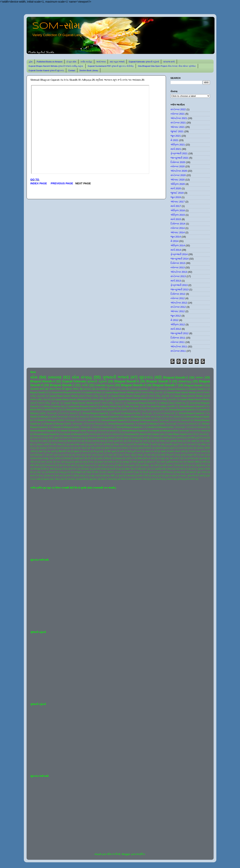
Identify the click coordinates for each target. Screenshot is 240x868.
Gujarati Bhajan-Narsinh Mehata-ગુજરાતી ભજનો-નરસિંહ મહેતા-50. (141, 396)
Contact (72, 70)
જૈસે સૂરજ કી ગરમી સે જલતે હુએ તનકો (124, 451)
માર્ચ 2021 (176, 149)
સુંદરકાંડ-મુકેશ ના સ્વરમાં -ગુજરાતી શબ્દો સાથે (184, 476)
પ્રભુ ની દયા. (88, 462)
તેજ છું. (140, 455)
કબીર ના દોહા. (133, 441)
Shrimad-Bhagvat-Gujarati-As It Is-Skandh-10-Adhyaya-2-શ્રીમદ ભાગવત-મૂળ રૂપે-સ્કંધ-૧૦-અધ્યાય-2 (146, 420)
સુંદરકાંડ (146, 377)
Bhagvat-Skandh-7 (165, 385)
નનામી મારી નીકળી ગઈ (84, 458)
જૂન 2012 (176, 316)
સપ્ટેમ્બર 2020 (178, 175)
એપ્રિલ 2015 (178, 215)
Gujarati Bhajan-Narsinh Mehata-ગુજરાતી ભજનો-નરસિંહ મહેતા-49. (78, 396)
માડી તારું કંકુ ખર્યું (191, 465)
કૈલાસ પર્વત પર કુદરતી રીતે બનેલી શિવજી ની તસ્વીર (135, 444)
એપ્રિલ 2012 (178, 325)
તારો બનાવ (92, 455)
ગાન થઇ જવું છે (81, 448)
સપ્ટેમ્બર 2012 (178, 307)
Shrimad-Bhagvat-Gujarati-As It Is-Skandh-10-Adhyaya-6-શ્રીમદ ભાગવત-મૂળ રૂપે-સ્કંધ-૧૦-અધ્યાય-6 (161, 427)
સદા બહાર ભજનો (117, 62)
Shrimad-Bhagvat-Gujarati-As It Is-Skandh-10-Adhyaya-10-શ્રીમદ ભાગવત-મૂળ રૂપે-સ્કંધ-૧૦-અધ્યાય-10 (128, 413)
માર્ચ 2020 (176, 188)
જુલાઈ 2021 (177, 131)
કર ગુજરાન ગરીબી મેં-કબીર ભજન (48, 444)
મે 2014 (175, 241)
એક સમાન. (43, 441)
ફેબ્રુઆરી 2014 (179, 254)
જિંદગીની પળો (64, 451)
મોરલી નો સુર (116, 469)
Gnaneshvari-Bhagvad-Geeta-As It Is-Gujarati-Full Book (76, 392)
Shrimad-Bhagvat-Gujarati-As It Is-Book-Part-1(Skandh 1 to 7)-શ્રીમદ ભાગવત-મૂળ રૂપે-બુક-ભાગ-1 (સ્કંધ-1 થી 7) (115, 410)
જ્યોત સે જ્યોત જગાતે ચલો (173, 451)
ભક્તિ (205, 462)
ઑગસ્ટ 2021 (178, 127)
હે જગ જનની (156, 479)
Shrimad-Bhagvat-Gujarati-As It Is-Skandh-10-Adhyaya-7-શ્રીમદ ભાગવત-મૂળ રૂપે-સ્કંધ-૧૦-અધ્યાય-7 (74, 431)
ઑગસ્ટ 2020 (178, 180)
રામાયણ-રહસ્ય (105, 385)
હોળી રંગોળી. (190, 479)
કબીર (85, 385)
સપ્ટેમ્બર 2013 (178, 276)
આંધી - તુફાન (54, 438)
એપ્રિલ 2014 (178, 245)
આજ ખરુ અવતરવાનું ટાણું (74, 438)
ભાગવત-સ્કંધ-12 (52, 465)
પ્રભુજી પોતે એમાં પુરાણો (133, 462)
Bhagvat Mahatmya (177, 389)
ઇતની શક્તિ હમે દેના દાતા (197, 438)
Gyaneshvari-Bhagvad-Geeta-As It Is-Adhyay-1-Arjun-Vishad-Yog (156, 403)
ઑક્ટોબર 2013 (179, 272)
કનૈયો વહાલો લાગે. (116, 441)
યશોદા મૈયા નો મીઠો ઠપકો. (136, 469)
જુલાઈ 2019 (177, 193)
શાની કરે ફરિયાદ (73, 476)
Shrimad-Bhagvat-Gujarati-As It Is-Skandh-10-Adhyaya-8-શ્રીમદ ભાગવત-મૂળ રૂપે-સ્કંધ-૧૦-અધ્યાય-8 (166, 431)
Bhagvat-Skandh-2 (195, 385)
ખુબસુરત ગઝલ (46, 448)
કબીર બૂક (147, 441)
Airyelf (98, 854)
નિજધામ (119, 458)
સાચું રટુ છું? (157, 476)
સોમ (34, 377)
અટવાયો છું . (205, 434)
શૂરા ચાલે (95, 476)
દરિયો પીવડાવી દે (167, 455)
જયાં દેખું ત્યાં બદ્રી (47, 451)
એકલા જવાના (58, 441)
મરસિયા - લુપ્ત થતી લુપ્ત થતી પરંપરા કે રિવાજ (161, 465)
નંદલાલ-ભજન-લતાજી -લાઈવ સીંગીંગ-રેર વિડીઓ (50, 458)
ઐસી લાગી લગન (74, 441)
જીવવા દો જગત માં (82, 451)
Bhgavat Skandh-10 (39, 392)
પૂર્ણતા (77, 462)
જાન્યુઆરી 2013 (180, 289)
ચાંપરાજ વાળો (169, 62)
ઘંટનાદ (190, 448)
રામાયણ (55, 377)
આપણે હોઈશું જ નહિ (141, 438)
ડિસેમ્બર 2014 (178, 224)
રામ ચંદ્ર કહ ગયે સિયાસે (44, 472)
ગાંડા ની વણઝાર (63, 448)
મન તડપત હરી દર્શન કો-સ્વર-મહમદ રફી (122, 465)
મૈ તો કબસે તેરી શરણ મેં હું (82, 469)
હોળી (179, 479)
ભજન (199, 377)
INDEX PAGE (39, 183)
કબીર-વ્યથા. (205, 441)
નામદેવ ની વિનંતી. (104, 458)
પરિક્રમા (34, 462)
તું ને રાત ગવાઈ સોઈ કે (110, 455)
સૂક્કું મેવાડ (93, 479)
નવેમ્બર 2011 (178, 342)
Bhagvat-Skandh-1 (62, 385)
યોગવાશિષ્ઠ (101, 389)
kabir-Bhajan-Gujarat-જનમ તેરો (182, 434)
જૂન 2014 (176, 237)
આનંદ (126, 438)
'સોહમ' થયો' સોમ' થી (119, 389)
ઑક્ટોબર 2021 (179, 118)
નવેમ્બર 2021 (178, 114)
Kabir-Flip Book (132, 406)
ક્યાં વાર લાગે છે (190, 444)
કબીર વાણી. (191, 441)
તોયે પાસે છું (152, 455)
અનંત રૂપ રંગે (39, 438)
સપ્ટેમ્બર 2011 (178, 351)
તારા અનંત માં (78, 455)
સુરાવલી (82, 479)
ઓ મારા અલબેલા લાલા (95, 441)
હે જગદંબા (169, 479)
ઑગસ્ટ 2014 (178, 232)
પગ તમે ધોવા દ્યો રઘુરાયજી (195, 458)
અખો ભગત (101, 62)
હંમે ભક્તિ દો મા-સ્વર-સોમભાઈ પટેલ (132, 479)
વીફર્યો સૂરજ (148, 472)
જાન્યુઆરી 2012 (180, 333)
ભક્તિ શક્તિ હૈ (36, 465)
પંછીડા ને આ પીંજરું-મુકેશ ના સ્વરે (140, 458)
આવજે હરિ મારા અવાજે (173, 438)
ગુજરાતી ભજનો (116, 377)
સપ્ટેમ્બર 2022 (178, 109)
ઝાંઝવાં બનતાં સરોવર (197, 451)
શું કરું (86, 476)
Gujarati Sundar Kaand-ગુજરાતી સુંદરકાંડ (46, 70)
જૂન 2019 (176, 197)
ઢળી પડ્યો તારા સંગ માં (59, 455)
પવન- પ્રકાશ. (47, 462)
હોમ (31, 62)
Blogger (126, 854)
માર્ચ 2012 (176, 329)
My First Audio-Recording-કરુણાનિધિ (159, 406)
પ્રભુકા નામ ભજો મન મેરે (108, 462)
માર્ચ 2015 (176, 219)
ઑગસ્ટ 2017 (178, 202)
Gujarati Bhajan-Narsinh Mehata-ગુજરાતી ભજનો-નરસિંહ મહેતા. (56, 66)
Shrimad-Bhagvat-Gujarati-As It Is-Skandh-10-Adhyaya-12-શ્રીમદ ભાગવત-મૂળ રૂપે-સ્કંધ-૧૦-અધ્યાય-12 (138, 417)
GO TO (35, 180)
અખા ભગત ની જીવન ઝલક (64, 389)
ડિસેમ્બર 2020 (178, 162)
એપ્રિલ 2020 (178, 184)
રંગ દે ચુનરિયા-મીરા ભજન (161, 469)
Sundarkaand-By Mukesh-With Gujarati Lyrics (144, 434)
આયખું (156, 438)
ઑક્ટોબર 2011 (179, 347)
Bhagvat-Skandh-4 (43, 381)
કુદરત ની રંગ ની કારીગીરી (99, 444)
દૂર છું (180, 455)
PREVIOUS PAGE (62, 183)
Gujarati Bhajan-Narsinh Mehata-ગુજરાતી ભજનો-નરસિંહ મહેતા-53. (147, 399)
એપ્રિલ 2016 (178, 210)
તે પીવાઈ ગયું (128, 455)
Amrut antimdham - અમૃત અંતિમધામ (148, 389)
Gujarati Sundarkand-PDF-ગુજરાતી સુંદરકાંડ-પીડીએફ (111, 66)
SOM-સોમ (56, 26)
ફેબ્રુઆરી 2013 (179, 285)
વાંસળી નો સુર (133, 472)
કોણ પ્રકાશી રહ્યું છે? (170, 444)
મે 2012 (175, 320)
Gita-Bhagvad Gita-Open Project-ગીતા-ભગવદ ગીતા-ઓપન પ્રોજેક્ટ (167, 66)
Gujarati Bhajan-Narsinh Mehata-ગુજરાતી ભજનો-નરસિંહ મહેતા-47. (134, 392)
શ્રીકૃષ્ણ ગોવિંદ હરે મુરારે (113, 476)
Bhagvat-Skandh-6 (133, 385)
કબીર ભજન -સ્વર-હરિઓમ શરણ (169, 441)
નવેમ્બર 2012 (178, 298)
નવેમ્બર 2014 (178, 228)
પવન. (59, 462)
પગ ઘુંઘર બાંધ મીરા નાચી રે (169, 458)
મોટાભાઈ (88, 389)
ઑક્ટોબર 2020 (179, 171)
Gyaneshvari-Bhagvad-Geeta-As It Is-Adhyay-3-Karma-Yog (95, 406)
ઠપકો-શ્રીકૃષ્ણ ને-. (38, 455)
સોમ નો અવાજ (107, 479)
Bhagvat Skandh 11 (198, 389)
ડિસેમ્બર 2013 (178, 263)
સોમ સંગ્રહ (82, 377)
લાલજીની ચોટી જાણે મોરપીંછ (86, 472)
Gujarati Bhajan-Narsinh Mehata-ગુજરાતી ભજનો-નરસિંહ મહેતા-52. (84, 399)
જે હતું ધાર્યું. (98, 451)
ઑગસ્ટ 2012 (178, 311)
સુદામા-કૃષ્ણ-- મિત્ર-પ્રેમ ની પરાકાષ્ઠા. (60, 479)
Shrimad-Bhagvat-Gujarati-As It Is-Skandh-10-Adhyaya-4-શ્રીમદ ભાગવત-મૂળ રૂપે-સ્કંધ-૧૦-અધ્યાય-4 (153, 424)
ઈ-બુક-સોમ (71, 62)
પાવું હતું (68, 462)
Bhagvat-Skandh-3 (175, 377)
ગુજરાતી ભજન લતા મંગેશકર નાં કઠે (119, 448)
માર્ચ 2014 (176, 250)
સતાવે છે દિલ (143, 476)
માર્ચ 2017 (176, 206)
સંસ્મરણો (130, 476)
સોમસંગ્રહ (185, 381)
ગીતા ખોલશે (96, 448)
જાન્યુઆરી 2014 (180, 259)
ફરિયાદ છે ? (152, 462)
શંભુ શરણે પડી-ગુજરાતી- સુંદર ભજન (192, 472)
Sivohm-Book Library (89, 70)
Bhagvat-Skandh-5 (127, 381)
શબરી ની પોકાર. (37, 476)
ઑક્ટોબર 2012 (179, 303)
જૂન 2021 (176, 136)
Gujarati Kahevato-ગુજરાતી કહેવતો (144, 62)
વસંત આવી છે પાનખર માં (113, 472)
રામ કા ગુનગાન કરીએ (201, 469)
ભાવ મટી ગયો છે (70, 465)
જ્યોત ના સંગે (151, 451)
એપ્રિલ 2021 (178, 145)
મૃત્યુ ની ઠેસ (63, 469)
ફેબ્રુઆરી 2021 (179, 153)
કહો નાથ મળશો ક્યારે (75, 444)
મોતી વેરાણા (101, 469)
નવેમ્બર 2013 (178, 267)
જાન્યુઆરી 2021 (180, 158)
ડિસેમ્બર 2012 (178, 294)
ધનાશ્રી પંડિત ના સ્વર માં (197, 455)
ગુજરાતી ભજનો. (145, 448)
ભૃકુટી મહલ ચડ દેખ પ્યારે (91, 465)
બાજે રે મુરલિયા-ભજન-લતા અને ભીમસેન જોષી (179, 462)
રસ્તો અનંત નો (182, 469)
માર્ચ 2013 (176, 281)
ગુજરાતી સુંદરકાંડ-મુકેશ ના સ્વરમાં (170, 448)
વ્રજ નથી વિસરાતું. (165, 472)
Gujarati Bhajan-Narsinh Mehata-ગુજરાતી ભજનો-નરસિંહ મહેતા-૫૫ (93, 403)
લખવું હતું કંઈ (64, 472)
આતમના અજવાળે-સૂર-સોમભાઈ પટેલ (104, 438)
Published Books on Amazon (50, 62)
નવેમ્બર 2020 (178, 166)
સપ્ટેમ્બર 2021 (178, 123)
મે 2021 (175, 140)
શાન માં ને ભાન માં (55, 476)
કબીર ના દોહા (86, 62)
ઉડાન (33, 441)
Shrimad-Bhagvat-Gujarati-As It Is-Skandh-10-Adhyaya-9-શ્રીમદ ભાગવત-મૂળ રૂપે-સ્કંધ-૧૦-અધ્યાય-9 (77, 434)
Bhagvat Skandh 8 (159, 381)
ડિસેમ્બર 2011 (178, 338)
